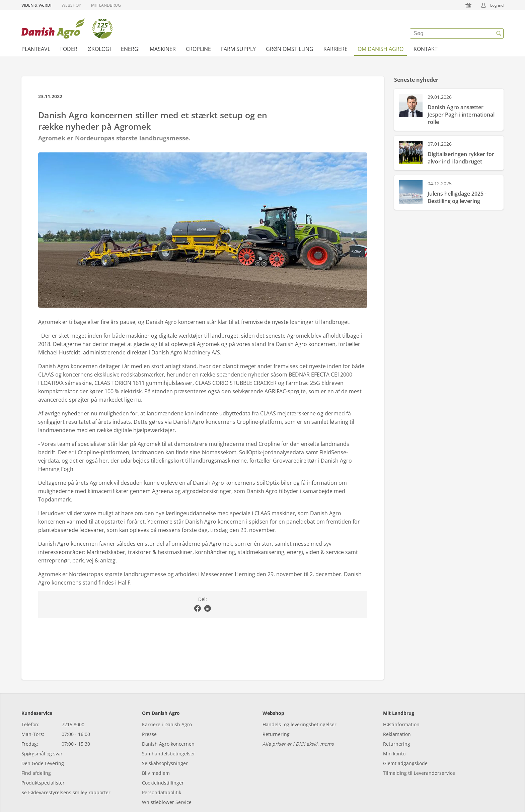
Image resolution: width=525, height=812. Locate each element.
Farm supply (238, 49)
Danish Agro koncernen (168, 744)
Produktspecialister (43, 783)
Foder (69, 49)
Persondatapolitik (162, 792)
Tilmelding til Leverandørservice (419, 773)
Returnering (276, 734)
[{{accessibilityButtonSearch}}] (499, 33)
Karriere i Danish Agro (167, 724)
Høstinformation (401, 724)
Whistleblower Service (167, 802)
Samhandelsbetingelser (169, 754)
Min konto (394, 754)
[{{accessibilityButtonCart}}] (468, 5)
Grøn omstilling (290, 49)
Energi (130, 49)
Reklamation (397, 734)
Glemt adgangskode (405, 763)
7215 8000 (73, 724)
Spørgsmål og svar (42, 754)
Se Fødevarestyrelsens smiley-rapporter (66, 792)
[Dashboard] (67, 28)
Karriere (335, 49)
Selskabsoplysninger (165, 763)
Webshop (71, 5)
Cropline (198, 49)
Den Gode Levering (43, 763)
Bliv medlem (156, 773)
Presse (149, 734)
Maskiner (163, 49)
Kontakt (426, 49)
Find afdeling (36, 773)
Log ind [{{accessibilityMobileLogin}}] (490, 5)
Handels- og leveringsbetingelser (299, 724)
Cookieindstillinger (163, 783)
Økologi (99, 49)
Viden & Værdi (36, 5)
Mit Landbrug (106, 5)
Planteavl (36, 49)
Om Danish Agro (381, 49)
